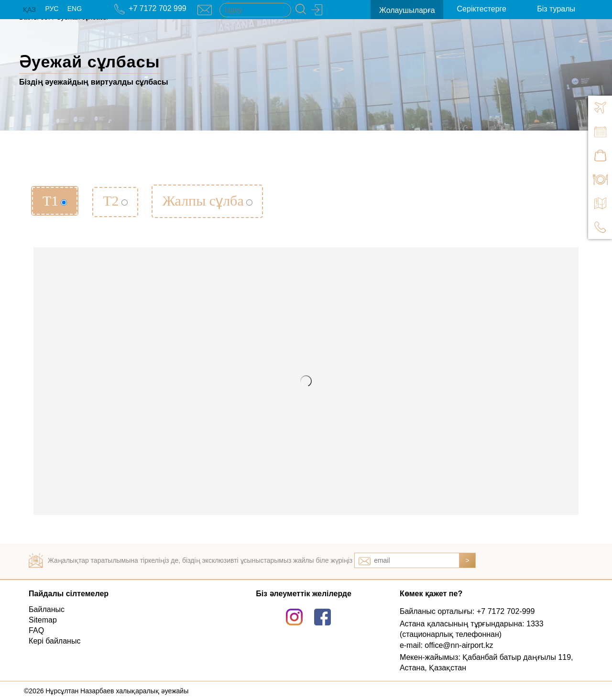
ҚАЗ (29, 10)
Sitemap (43, 620)
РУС (52, 9)
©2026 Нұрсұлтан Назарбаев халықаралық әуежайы (106, 691)
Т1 (55, 201)
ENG (75, 9)
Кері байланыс (55, 641)
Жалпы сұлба (207, 201)
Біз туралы (556, 9)
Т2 (115, 201)
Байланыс (47, 609)
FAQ (36, 630)
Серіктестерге (482, 9)
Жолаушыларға (407, 10)
